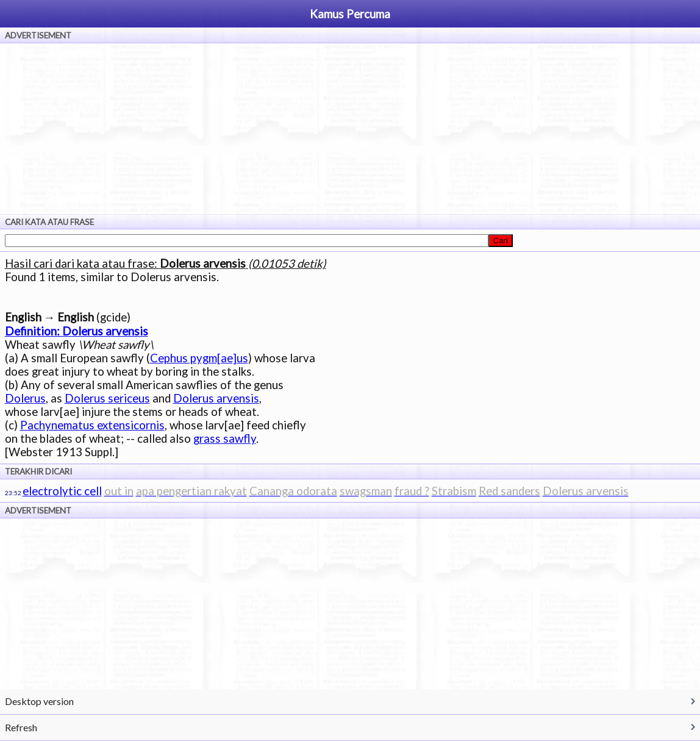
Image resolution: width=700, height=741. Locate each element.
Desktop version (39, 701)
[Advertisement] (350, 129)
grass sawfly (225, 439)
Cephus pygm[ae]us (199, 358)
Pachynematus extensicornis (92, 425)
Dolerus (25, 398)
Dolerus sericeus (107, 398)
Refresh (21, 727)
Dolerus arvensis (216, 398)
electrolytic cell (62, 491)
